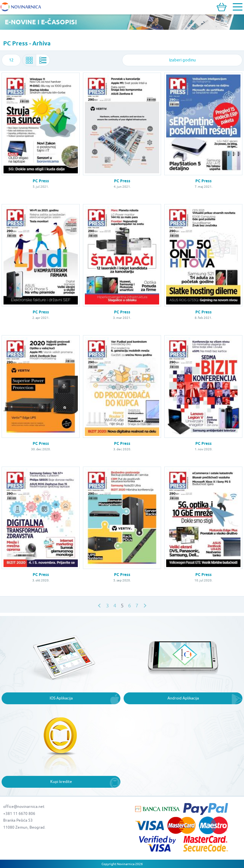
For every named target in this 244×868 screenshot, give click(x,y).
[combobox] (11, 60)
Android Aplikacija (183, 698)
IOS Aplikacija (61, 698)
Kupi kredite (61, 781)
